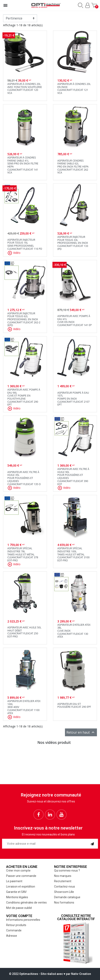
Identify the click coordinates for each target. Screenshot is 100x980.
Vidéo (14, 253)
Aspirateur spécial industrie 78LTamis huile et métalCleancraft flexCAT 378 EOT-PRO (23, 554)
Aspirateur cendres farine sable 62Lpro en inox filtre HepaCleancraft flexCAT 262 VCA (73, 167)
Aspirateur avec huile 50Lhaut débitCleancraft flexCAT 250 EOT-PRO (24, 632)
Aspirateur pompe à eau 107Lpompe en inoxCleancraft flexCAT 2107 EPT (73, 399)
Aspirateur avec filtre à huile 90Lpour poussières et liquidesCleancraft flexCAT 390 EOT (73, 476)
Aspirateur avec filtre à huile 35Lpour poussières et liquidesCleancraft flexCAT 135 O (24, 478)
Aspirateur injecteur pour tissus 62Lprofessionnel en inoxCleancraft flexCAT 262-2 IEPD (24, 319)
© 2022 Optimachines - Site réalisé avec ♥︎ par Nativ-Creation (50, 974)
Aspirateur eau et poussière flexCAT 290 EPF (74, 705)
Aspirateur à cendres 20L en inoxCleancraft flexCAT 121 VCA (74, 88)
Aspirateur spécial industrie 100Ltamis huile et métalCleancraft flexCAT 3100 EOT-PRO (73, 554)
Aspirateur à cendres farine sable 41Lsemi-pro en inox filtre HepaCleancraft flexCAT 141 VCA (23, 165)
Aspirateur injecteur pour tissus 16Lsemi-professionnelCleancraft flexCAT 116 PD (25, 244)
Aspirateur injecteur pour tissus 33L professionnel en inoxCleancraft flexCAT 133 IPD (73, 243)
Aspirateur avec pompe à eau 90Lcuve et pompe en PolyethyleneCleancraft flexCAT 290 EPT (24, 397)
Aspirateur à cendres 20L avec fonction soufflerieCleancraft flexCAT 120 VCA (25, 88)
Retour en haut (81, 732)
